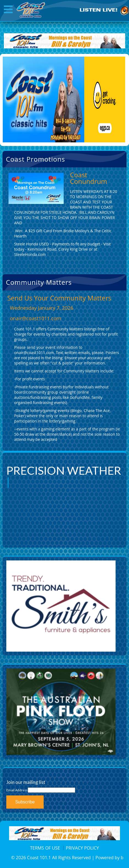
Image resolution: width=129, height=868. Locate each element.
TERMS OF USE (45, 848)
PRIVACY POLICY (82, 848)
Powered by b (110, 858)
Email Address (17, 790)
